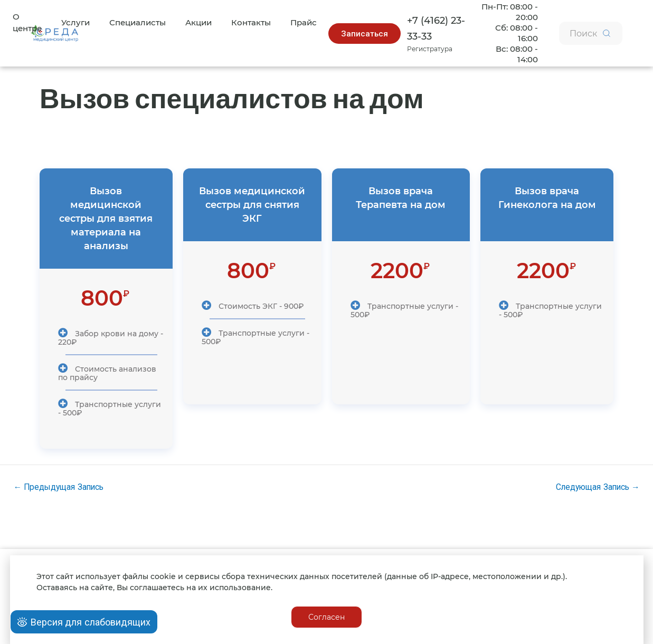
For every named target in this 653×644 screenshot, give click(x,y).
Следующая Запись (595, 484)
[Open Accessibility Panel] (84, 622)
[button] (362, 32)
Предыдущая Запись (60, 484)
